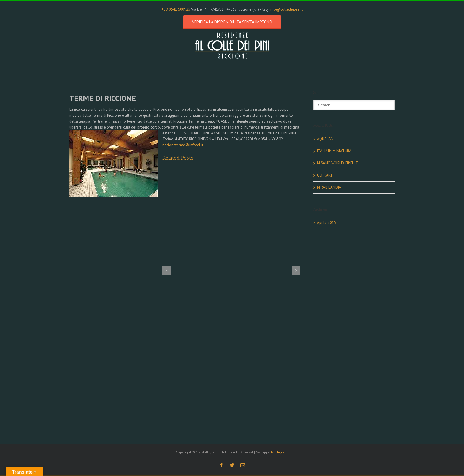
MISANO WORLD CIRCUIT (337, 163)
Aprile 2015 (326, 223)
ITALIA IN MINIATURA (334, 151)
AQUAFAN (325, 139)
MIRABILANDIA (329, 187)
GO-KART (325, 175)
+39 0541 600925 (176, 9)
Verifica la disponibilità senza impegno (232, 22)
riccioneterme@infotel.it (183, 145)
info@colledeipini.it (286, 9)
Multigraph (280, 452)
